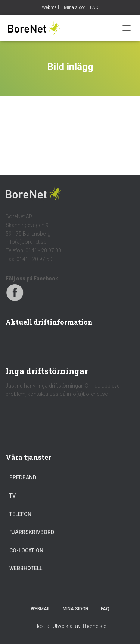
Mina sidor (74, 7)
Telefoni (21, 514)
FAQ (94, 7)
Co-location (26, 550)
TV (13, 496)
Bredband (23, 477)
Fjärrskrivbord (32, 532)
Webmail (50, 7)
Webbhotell (26, 568)
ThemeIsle (94, 626)
